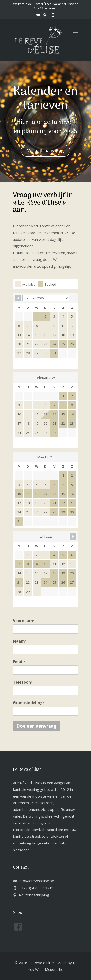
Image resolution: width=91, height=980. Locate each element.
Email (19, 662)
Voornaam (24, 621)
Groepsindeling (29, 703)
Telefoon (23, 682)
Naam (20, 641)
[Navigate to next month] (73, 536)
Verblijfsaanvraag (45, 150)
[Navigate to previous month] (18, 298)
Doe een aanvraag (37, 726)
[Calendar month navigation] (46, 298)
